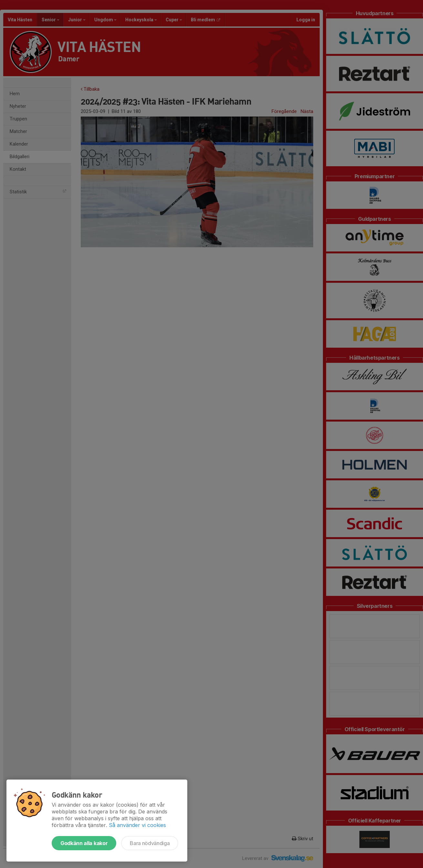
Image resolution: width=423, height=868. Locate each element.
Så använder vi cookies (137, 825)
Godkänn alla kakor (84, 843)
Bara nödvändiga (150, 843)
